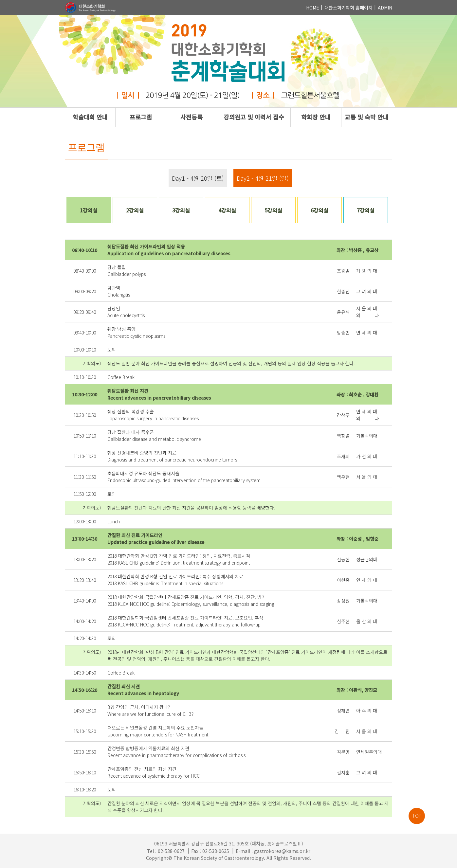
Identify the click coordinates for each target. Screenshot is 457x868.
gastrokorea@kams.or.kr (282, 851)
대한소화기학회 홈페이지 (348, 8)
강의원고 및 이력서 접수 (254, 117)
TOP (417, 816)
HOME (313, 8)
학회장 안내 (316, 117)
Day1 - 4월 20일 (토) (198, 178)
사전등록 (192, 117)
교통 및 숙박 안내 (367, 117)
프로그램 (141, 117)
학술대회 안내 (90, 117)
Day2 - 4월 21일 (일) (263, 178)
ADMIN (385, 8)
